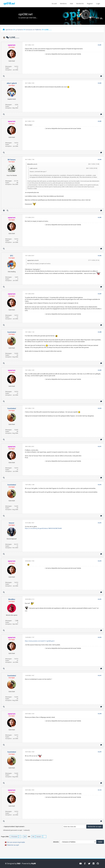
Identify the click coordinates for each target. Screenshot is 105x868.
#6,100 (100, 790)
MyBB (34, 863)
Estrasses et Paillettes (33, 30)
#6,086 (100, 256)
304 (25, 837)
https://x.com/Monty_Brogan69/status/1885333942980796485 (43, 528)
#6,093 (100, 523)
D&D (19, 863)
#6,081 (100, 45)
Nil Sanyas (12, 160)
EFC (12, 256)
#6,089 (100, 370)
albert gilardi (12, 83)
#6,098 (100, 714)
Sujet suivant (20, 827)
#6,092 (100, 485)
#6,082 (100, 83)
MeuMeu (12, 599)
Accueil (54, 4)
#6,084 (100, 160)
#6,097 (100, 676)
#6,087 (100, 294)
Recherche (80, 4)
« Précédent (14, 837)
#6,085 (100, 217)
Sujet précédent (9, 827)
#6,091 (100, 447)
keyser (12, 523)
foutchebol (12, 332)
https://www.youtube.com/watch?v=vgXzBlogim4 (40, 641)
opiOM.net (9, 3)
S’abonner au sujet (13, 845)
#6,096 (100, 637)
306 (33, 837)
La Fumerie (19, 30)
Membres (63, 4)
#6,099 (100, 752)
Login (98, 4)
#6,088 (100, 332)
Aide (71, 4)
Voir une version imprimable (16, 842)
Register (90, 4)
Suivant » (39, 837)
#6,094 (100, 561)
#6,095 (100, 599)
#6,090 (100, 408)
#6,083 (100, 121)
